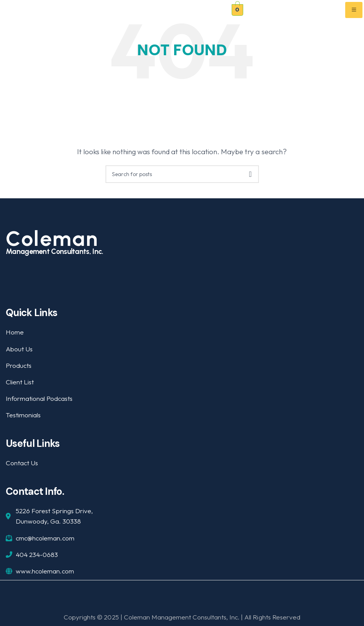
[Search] (182, 174)
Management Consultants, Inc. (54, 251)
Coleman (52, 239)
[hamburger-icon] (354, 10)
